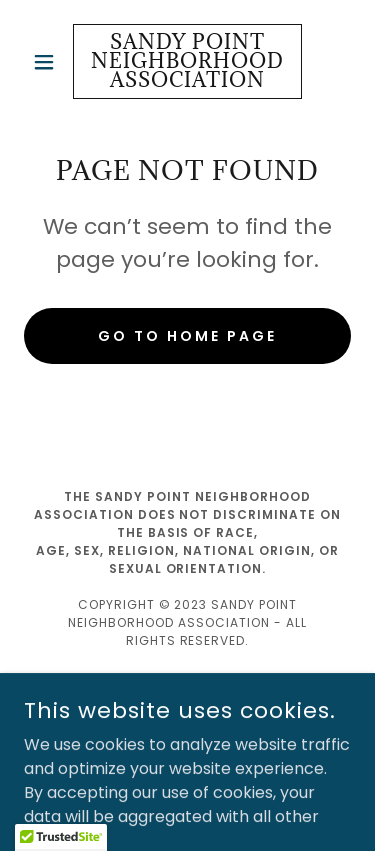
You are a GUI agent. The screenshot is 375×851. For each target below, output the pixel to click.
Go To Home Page (187, 336)
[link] (187, 61)
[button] (48, 62)
